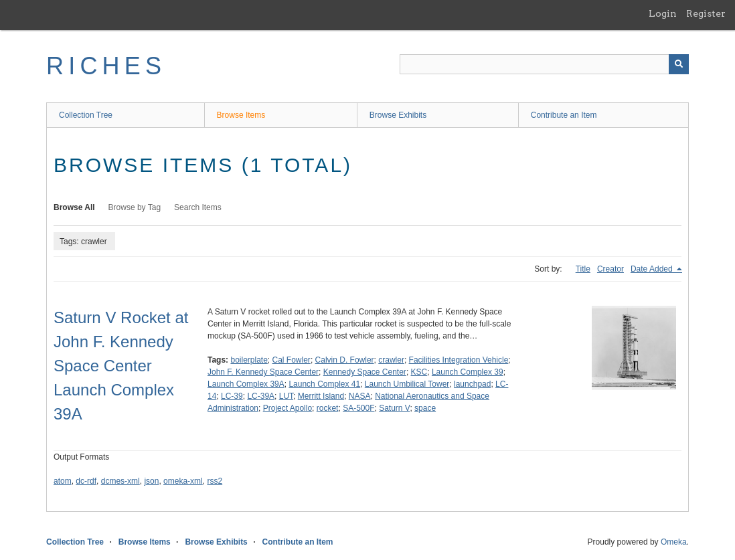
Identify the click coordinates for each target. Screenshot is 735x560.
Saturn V (394, 408)
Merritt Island (321, 396)
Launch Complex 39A (246, 384)
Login (663, 13)
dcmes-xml (120, 481)
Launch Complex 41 (324, 384)
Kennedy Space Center (365, 372)
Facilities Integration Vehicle (459, 360)
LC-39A (261, 396)
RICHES (106, 66)
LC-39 (232, 396)
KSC (419, 372)
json (151, 481)
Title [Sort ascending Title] (583, 269)
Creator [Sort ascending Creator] (610, 269)
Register (706, 13)
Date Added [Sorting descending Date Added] (653, 269)
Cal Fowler (292, 360)
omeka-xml (183, 481)
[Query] (544, 64)
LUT (286, 396)
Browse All (74, 207)
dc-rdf (86, 481)
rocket (328, 408)
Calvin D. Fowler (345, 360)
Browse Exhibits (398, 115)
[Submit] (679, 64)
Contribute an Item (564, 115)
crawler (391, 360)
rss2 (215, 481)
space (425, 408)
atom (63, 481)
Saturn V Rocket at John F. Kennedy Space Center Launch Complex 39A (121, 366)
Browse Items (241, 115)
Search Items (198, 207)
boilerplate (249, 360)
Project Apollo (288, 408)
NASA (360, 396)
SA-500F (358, 408)
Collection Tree (86, 115)
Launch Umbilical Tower (407, 384)
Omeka (674, 542)
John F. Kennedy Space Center (263, 372)
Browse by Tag (135, 207)
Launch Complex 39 (468, 372)
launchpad (472, 384)
